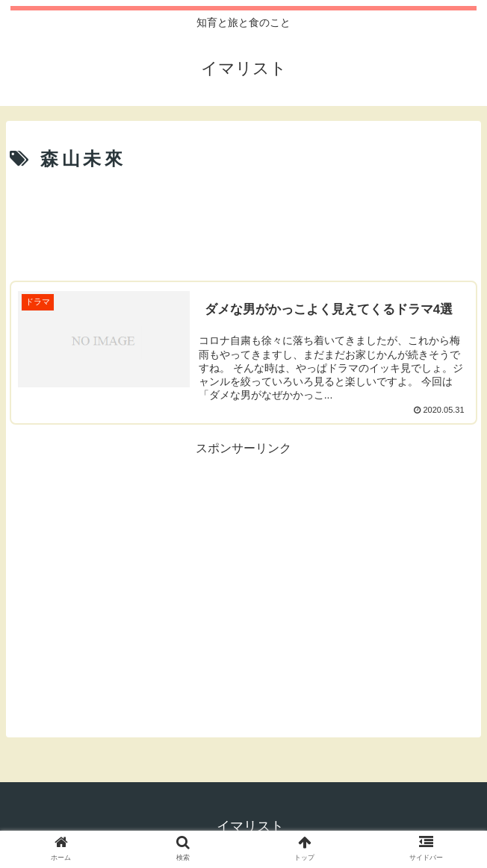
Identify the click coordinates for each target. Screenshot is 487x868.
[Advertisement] (243, 222)
